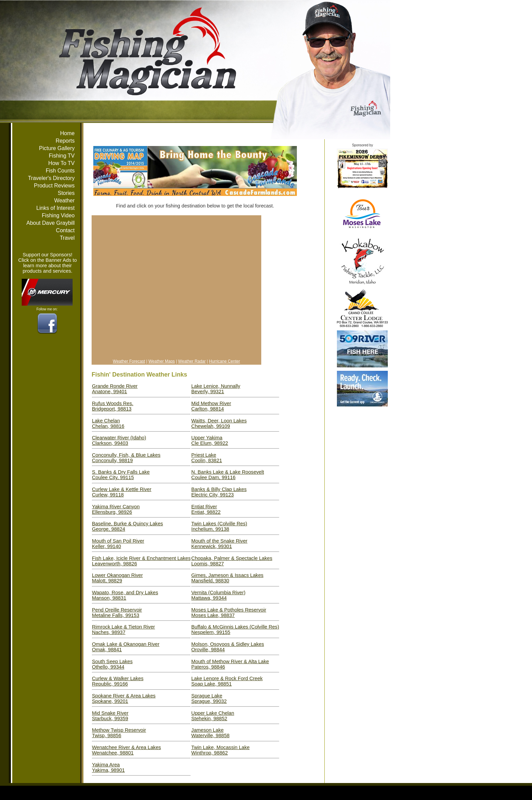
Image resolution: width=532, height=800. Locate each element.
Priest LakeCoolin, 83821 (207, 458)
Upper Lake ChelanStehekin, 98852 (213, 716)
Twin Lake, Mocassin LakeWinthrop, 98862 (221, 750)
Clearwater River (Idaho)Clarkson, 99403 (119, 440)
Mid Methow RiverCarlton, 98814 (211, 406)
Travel (67, 238)
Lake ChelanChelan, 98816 (108, 423)
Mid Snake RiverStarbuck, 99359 (110, 716)
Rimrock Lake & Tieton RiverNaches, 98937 (123, 630)
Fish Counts (60, 171)
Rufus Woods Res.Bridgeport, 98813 (113, 406)
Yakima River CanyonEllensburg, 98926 (116, 509)
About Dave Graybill (51, 223)
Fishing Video (58, 215)
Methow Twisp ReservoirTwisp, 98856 (119, 733)
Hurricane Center (224, 361)
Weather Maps (162, 361)
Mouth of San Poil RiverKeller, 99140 (118, 544)
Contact (65, 230)
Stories (66, 193)
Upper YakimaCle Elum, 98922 (210, 440)
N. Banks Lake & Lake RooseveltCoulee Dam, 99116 (228, 475)
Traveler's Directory (51, 178)
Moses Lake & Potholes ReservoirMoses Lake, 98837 (229, 613)
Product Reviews (54, 186)
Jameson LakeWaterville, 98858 (211, 733)
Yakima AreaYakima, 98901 (108, 767)
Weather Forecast (129, 361)
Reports (65, 141)
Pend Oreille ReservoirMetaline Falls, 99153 (117, 613)
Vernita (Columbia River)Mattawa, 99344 (218, 595)
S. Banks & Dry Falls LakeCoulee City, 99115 (121, 475)
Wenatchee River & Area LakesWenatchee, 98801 (126, 750)
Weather (64, 201)
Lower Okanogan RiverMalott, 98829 (117, 578)
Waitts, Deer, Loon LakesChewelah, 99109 (219, 423)
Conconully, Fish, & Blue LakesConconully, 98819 (126, 458)
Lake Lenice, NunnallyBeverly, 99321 (216, 389)
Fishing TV (62, 156)
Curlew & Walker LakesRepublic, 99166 (118, 681)
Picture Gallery (57, 148)
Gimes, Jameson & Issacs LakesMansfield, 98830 (227, 578)
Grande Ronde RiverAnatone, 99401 (115, 389)
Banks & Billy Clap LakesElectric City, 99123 (219, 492)
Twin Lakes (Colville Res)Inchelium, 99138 (219, 526)
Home (67, 133)
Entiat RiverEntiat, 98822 (206, 509)
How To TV (61, 163)
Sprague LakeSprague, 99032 (209, 698)
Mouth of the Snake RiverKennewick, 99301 (219, 544)
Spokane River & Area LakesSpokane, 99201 (124, 698)
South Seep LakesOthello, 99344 (112, 664)
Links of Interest (55, 208)
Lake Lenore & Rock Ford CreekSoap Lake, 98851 (227, 681)
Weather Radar (192, 361)
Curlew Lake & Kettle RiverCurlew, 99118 (122, 492)
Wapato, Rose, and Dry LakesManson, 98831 (125, 595)
